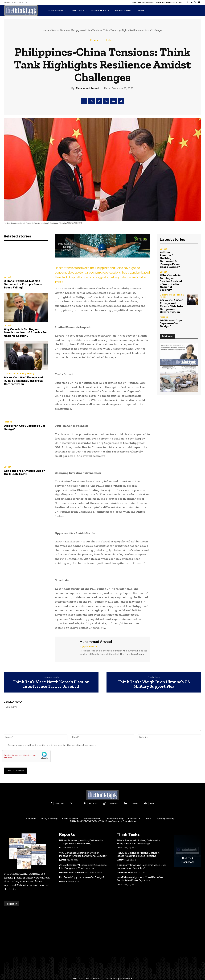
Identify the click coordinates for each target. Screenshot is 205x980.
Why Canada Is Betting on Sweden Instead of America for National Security (25, 332)
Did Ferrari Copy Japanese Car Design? (25, 427)
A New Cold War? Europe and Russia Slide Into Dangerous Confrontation (23, 381)
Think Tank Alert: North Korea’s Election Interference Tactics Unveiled (51, 684)
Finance (64, 30)
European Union (125, 872)
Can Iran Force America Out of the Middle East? (24, 472)
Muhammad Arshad (88, 88)
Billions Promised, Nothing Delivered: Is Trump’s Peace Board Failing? (23, 284)
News (55, 30)
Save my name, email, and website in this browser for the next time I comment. (52, 745)
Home (46, 30)
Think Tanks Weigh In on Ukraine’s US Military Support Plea (154, 684)
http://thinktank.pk (88, 646)
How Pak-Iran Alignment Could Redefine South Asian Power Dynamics (140, 879)
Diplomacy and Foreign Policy (19, 374)
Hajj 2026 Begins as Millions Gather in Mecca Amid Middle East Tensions (138, 854)
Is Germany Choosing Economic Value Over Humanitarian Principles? (141, 866)
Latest (110, 40)
